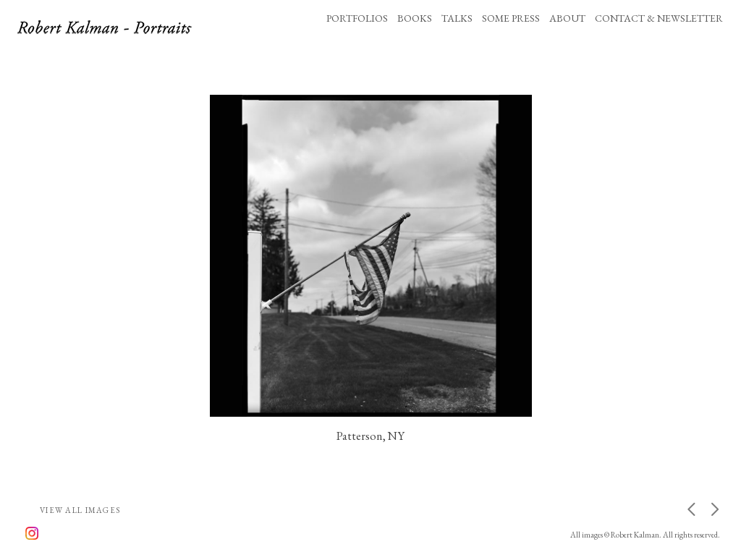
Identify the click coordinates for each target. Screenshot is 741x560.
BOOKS (415, 18)
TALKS (457, 18)
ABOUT (567, 18)
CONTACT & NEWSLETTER (659, 18)
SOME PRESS (511, 18)
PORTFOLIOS (357, 18)
